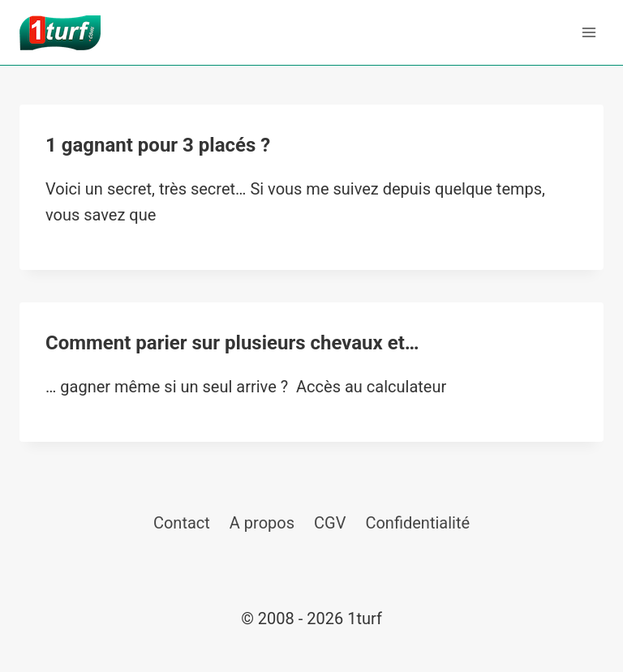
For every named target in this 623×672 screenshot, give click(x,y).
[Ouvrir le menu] (589, 32)
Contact (182, 523)
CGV (330, 523)
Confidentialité (417, 523)
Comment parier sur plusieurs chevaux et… (232, 343)
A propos (262, 523)
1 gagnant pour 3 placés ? (158, 145)
